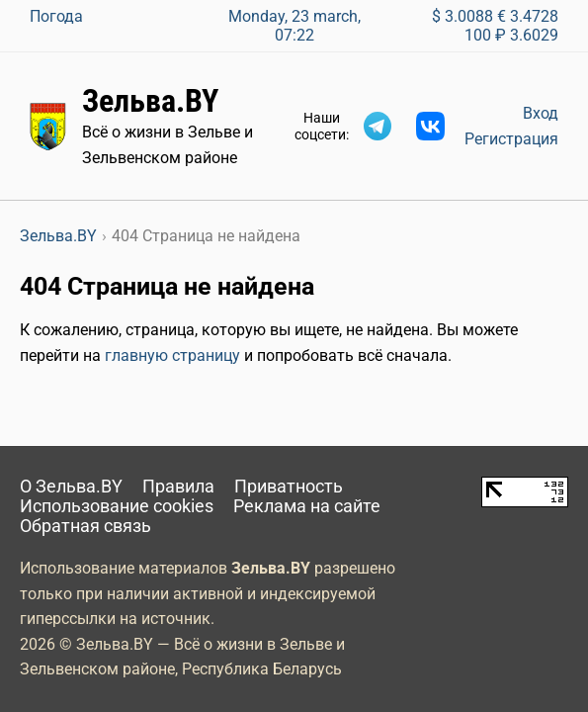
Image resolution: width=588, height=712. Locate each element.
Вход (541, 113)
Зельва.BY (150, 101)
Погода (56, 16)
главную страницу (172, 356)
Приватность (289, 487)
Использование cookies (117, 506)
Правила (178, 487)
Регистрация (511, 139)
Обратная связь (85, 526)
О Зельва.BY (71, 487)
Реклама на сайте (307, 506)
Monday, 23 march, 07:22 (294, 26)
